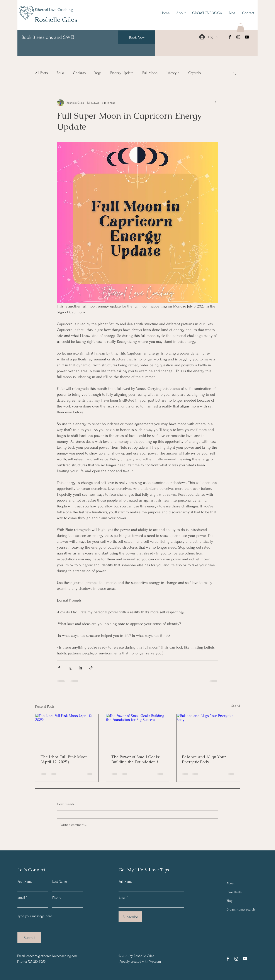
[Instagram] (238, 37)
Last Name (60, 882)
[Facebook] (230, 37)
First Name (25, 882)
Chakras (79, 73)
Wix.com (155, 961)
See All (236, 706)
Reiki (60, 73)
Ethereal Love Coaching (54, 10)
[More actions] (216, 103)
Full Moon (150, 73)
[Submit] (29, 938)
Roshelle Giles (56, 19)
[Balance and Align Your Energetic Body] (208, 732)
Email (21, 897)
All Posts (41, 73)
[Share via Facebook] (59, 668)
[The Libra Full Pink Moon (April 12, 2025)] (67, 732)
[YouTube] (247, 37)
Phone (57, 897)
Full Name (126, 882)
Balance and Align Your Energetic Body (204, 759)
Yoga (98, 73)
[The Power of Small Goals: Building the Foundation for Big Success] (138, 732)
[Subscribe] (130, 917)
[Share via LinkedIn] (80, 668)
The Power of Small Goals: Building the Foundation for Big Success (137, 759)
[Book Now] (137, 37)
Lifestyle (173, 73)
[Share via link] (91, 668)
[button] (241, 28)
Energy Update (122, 73)
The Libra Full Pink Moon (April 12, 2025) (64, 759)
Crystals (194, 73)
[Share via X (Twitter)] (70, 668)
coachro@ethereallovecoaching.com (52, 956)
